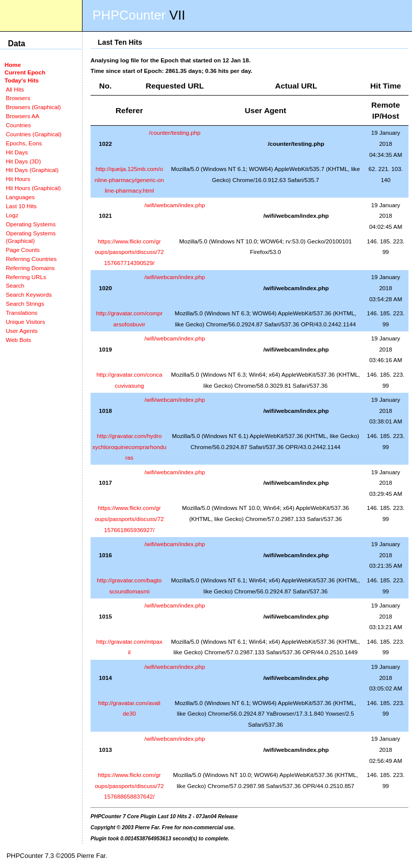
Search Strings (25, 303)
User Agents (22, 331)
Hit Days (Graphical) (32, 170)
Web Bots (18, 340)
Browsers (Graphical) (33, 107)
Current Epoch (25, 72)
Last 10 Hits (21, 206)
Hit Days (17, 152)
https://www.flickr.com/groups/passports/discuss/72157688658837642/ (129, 786)
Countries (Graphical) (33, 134)
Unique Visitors (25, 322)
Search (15, 285)
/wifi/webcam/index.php (175, 205)
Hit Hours (18, 179)
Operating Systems (30, 224)
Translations (21, 313)
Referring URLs (26, 277)
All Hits (15, 89)
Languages (20, 197)
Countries (18, 125)
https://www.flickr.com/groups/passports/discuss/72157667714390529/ (129, 252)
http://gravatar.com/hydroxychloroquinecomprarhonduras (130, 447)
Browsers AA (22, 116)
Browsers (18, 98)
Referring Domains (30, 268)
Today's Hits (22, 80)
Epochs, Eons (24, 143)
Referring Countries (31, 259)
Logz (12, 215)
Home (13, 65)
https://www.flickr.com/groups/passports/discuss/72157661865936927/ (129, 518)
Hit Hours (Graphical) (33, 188)
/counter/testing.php (175, 133)
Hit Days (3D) (23, 161)
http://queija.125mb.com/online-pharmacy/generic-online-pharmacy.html (129, 180)
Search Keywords (28, 294)
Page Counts (22, 250)
